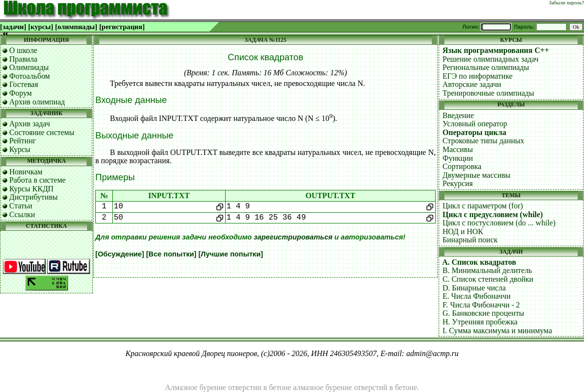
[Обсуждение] (120, 254)
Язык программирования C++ (496, 50)
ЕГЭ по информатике (478, 76)
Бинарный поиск (470, 240)
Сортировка (462, 166)
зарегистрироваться (293, 237)
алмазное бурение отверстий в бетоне (355, 387)
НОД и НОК (463, 231)
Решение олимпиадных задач (491, 59)
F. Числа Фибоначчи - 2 (481, 305)
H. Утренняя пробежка (480, 322)
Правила (23, 59)
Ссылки (22, 214)
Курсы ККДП (31, 189)
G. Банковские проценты (483, 313)
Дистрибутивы (34, 197)
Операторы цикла (474, 132)
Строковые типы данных (483, 141)
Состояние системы (42, 132)
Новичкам (26, 172)
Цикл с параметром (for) (483, 206)
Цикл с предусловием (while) (493, 214)
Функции (458, 158)
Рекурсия (458, 183)
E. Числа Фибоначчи (477, 296)
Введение (458, 115)
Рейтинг (23, 141)
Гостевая (24, 84)
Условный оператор (475, 124)
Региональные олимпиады (486, 67)
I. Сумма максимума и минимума (497, 331)
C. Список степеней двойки (488, 279)
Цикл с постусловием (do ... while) (499, 223)
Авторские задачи (472, 84)
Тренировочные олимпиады (488, 93)
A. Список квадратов (479, 262)
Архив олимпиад (37, 102)
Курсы (20, 149)
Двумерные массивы (477, 175)
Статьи (21, 206)
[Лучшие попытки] (231, 254)
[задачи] (13, 27)
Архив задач (30, 124)
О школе (23, 50)
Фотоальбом (30, 76)
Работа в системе (37, 180)
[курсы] (41, 27)
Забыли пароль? (566, 3)
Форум (20, 93)
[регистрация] (122, 27)
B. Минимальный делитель (487, 270)
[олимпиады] (76, 27)
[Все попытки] (171, 254)
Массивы (458, 149)
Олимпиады (29, 67)
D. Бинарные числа (474, 288)
